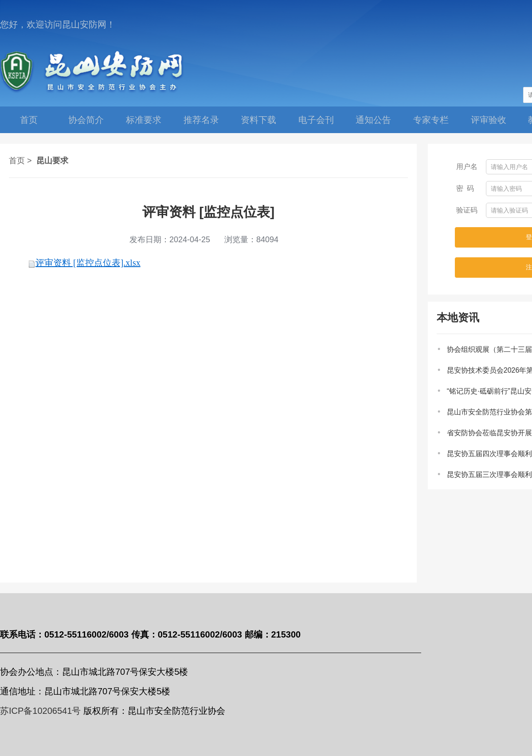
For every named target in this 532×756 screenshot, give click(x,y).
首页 (29, 120)
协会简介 (86, 120)
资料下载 (258, 120)
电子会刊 (316, 120)
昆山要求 (52, 161)
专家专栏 (431, 120)
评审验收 (489, 120)
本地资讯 (458, 317)
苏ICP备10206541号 (40, 711)
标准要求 (144, 120)
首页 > (20, 161)
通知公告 (373, 120)
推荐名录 (201, 120)
